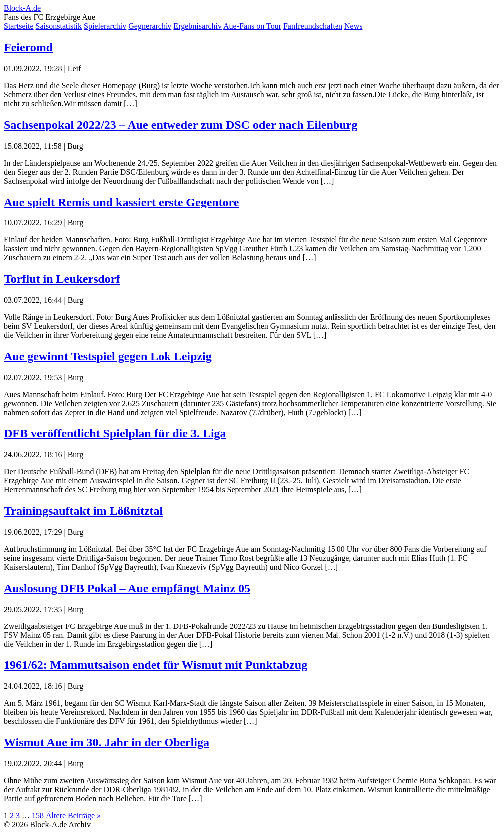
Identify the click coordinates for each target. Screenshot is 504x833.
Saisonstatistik (59, 26)
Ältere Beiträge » (73, 815)
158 (38, 815)
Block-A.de (22, 8)
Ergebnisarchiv (198, 26)
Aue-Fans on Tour (252, 26)
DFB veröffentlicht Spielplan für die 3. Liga (115, 433)
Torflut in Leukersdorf (62, 279)
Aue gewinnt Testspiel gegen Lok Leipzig (108, 356)
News (353, 26)
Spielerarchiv (105, 26)
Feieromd (28, 47)
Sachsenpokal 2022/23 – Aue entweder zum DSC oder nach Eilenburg (181, 125)
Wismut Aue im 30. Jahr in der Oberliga (107, 742)
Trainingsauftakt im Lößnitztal (83, 511)
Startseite (19, 26)
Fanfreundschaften (313, 26)
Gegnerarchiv (150, 26)
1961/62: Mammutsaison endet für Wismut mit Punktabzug (156, 665)
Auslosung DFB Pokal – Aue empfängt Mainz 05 (127, 588)
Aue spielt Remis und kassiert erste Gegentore (122, 202)
